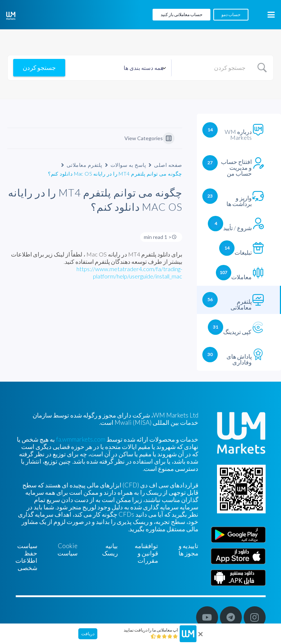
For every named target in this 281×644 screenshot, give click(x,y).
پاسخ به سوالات (128, 165)
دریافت (88, 634)
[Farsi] (238, 578)
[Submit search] (39, 68)
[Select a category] (118, 68)
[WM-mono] (11, 16)
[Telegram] (231, 617)
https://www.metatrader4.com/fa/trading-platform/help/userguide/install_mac (129, 272)
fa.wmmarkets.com (81, 439)
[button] (271, 15)
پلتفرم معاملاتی (85, 165)
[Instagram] (255, 617)
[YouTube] (207, 617)
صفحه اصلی (168, 165)
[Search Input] (211, 68)
